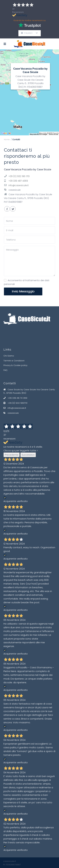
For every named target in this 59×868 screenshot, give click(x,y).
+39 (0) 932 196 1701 (19, 176)
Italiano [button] (29, 33)
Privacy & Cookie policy (15, 365)
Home (7, 139)
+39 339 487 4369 (18, 181)
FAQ (5, 370)
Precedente (12, 455)
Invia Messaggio (23, 291)
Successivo (28, 455)
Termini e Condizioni (14, 361)
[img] (29, 92)
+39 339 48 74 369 (17, 398)
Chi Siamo (9, 356)
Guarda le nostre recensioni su (29, 24)
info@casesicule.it (19, 185)
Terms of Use (53, 134)
